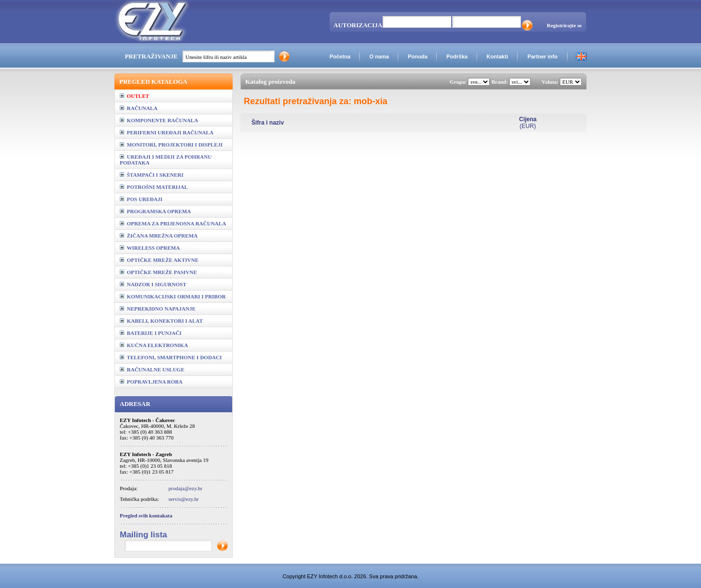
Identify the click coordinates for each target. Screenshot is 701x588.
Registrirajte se (564, 25)
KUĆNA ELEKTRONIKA (154, 345)
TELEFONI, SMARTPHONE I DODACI (171, 357)
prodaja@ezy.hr (185, 488)
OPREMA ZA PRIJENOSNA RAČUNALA (173, 223)
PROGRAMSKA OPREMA (155, 211)
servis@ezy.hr (184, 499)
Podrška (457, 56)
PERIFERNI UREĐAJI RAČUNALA (166, 132)
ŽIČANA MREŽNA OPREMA (159, 236)
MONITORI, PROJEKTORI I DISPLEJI (171, 145)
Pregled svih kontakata (146, 515)
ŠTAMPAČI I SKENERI (152, 175)
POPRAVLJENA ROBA (151, 382)
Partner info (542, 56)
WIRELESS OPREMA (150, 248)
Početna (340, 56)
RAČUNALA (138, 108)
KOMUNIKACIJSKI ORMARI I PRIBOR (173, 296)
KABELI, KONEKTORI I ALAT (161, 321)
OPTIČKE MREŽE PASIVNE (158, 272)
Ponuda (418, 56)
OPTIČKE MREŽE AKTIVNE (159, 260)
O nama (379, 56)
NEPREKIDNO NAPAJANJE (158, 309)
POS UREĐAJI (141, 199)
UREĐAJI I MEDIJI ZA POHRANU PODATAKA (166, 160)
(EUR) (528, 123)
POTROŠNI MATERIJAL (154, 187)
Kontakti (497, 56)
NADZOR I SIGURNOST (153, 284)
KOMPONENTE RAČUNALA (159, 120)
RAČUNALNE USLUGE (152, 369)
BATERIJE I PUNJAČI (151, 333)
